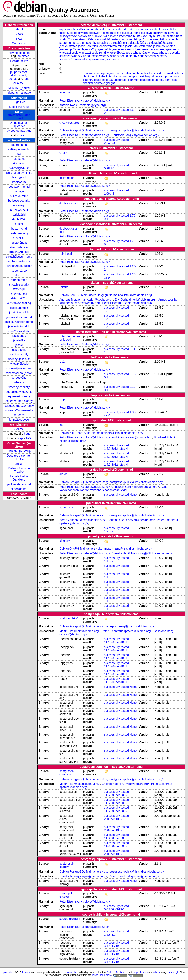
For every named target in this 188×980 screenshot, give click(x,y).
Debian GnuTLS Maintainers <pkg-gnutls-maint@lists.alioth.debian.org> (106, 295)
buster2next (19, 243)
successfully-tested (116, 110)
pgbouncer (172, 76)
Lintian (19, 464)
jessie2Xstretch (19, 312)
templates (23, 56)
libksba (101, 76)
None (133, 495)
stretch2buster (19, 247)
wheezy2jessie (19, 364)
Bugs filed (19, 102)
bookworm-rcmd (19, 187)
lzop (148, 76)
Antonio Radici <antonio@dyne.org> (83, 105)
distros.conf (19, 75)
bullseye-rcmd (19, 196)
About (19, 29)
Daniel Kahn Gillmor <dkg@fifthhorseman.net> (142, 553)
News (19, 34)
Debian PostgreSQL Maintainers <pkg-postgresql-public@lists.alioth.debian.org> (112, 130)
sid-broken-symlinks (19, 173)
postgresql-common (127, 80)
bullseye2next (19, 210)
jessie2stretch (19, 308)
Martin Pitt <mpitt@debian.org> (80, 631)
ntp (153, 76)
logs (26, 79)
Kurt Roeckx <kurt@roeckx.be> (132, 437)
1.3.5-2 (109, 311)
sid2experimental (19, 149)
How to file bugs (19, 53)
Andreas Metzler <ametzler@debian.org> (86, 300)
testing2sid (19, 177)
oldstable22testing (19, 303)
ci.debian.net (19, 489)
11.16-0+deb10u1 (116, 642)
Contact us (19, 43)
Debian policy (19, 61)
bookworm (19, 182)
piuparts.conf (19, 72)
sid (19, 154)
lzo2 (142, 76)
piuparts (8, 972)
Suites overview (19, 107)
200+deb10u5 (113, 819)
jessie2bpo (19, 336)
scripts (13, 79)
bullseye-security (19, 201)
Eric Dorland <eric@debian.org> (136, 300)
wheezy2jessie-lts (19, 359)
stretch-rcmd (19, 280)
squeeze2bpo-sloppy (19, 401)
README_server (19, 88)
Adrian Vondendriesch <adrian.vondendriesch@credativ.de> (114, 488)
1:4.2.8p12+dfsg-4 (116, 449)
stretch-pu (19, 289)
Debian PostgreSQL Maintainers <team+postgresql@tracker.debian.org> (107, 626)
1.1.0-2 (109, 561)
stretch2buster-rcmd (19, 257)
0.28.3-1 (109, 168)
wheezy (19, 382)
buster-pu (19, 238)
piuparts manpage (19, 93)
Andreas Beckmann (117, 972)
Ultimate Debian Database (19, 478)
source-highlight (104, 83)
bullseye (19, 191)
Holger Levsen (140, 972)
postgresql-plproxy (152, 80)
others (156, 972)
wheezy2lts (19, 378)
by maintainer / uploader (19, 124)
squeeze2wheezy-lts (19, 392)
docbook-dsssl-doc (171, 73)
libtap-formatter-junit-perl (122, 76)
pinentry (88, 80)
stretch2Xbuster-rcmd (19, 117)
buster (19, 224)
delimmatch (131, 73)
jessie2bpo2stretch (19, 331)
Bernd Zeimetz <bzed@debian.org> (83, 520)
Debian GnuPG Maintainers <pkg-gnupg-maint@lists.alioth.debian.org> (106, 549)
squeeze (19, 415)
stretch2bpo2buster (19, 266)
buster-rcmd (19, 229)
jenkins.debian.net (19, 484)
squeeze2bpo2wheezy (19, 406)
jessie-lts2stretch (19, 326)
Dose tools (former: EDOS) (19, 457)
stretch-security (19, 285)
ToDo (29, 438)
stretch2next (19, 294)
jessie (19, 345)
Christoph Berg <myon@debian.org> (135, 135)
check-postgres (104, 73)
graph (23, 135)
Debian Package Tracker (19, 470)
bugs (27, 434)
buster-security (19, 233)
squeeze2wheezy (19, 396)
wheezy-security (19, 387)
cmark (119, 73)
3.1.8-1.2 (110, 935)
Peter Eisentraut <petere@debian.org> (85, 101)
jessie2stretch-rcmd (19, 317)
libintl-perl (89, 76)
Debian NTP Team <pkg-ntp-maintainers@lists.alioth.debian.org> (102, 433)
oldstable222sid (19, 298)
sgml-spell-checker (66, 895)
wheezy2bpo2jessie (19, 373)
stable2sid (19, 215)
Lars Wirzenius (69, 972)
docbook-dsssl (149, 73)
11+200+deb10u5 (116, 795)
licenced (26, 972)
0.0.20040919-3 (114, 909)
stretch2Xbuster (19, 252)
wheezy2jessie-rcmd (19, 368)
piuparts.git (173, 972)
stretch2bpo (19, 271)
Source (19, 429)
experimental (19, 145)
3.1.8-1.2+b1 (112, 946)
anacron (88, 73)
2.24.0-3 (109, 143)
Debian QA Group (19, 451)
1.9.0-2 (109, 531)
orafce (160, 76)
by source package (19, 131)
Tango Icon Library (102, 975)
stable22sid (19, 219)
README (19, 83)
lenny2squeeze (19, 420)
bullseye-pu (19, 205)
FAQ (19, 39)
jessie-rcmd (19, 350)
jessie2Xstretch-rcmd (19, 322)
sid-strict (19, 159)
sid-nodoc (19, 163)
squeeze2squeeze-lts (19, 410)
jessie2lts (19, 340)
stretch (19, 275)
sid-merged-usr (19, 168)
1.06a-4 (109, 194)
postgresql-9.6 (103, 80)
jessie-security (19, 354)
